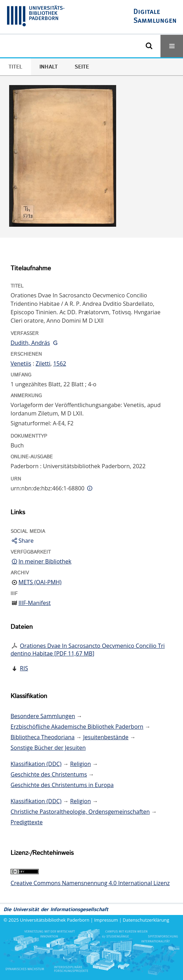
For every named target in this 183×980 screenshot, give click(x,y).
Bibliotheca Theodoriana (43, 737)
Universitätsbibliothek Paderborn (55, 920)
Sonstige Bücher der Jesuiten (48, 748)
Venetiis (21, 363)
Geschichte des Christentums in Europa (62, 785)
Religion (80, 764)
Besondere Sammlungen (43, 716)
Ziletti (43, 363)
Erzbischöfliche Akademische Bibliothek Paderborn (77, 727)
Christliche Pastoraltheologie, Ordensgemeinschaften (80, 812)
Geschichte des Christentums (49, 774)
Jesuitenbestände (106, 737)
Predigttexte (27, 822)
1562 (60, 363)
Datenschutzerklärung (146, 920)
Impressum (106, 920)
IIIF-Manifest (34, 603)
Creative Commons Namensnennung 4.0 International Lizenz (90, 883)
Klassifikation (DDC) (36, 764)
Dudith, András (30, 343)
